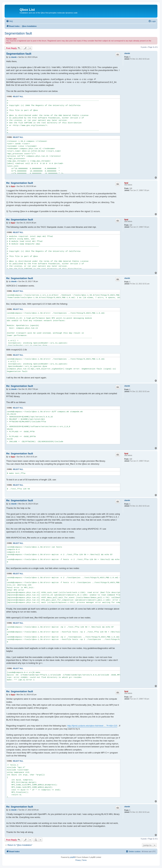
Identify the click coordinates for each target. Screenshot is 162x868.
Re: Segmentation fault (20, 183)
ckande (127, 53)
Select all (18, 97)
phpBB (73, 857)
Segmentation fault (18, 33)
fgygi (126, 183)
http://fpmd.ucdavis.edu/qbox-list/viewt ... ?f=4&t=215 (92, 726)
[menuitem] (10, 21)
